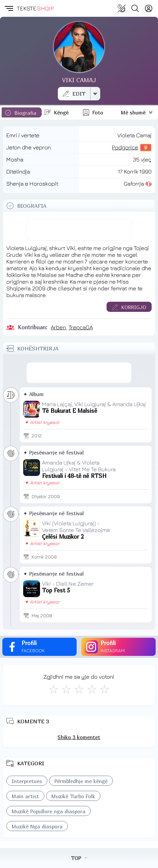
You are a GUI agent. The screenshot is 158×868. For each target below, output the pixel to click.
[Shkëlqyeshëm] (105, 689)
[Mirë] (79, 689)
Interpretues (27, 781)
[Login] (149, 8)
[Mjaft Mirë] (92, 689)
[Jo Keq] (66, 689)
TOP (79, 858)
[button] (8, 8)
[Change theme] (122, 8)
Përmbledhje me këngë (81, 781)
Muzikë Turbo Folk (73, 796)
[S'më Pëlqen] (53, 689)
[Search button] (135, 8)
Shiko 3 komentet (79, 737)
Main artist (25, 796)
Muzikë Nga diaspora (37, 826)
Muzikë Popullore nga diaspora (49, 811)
